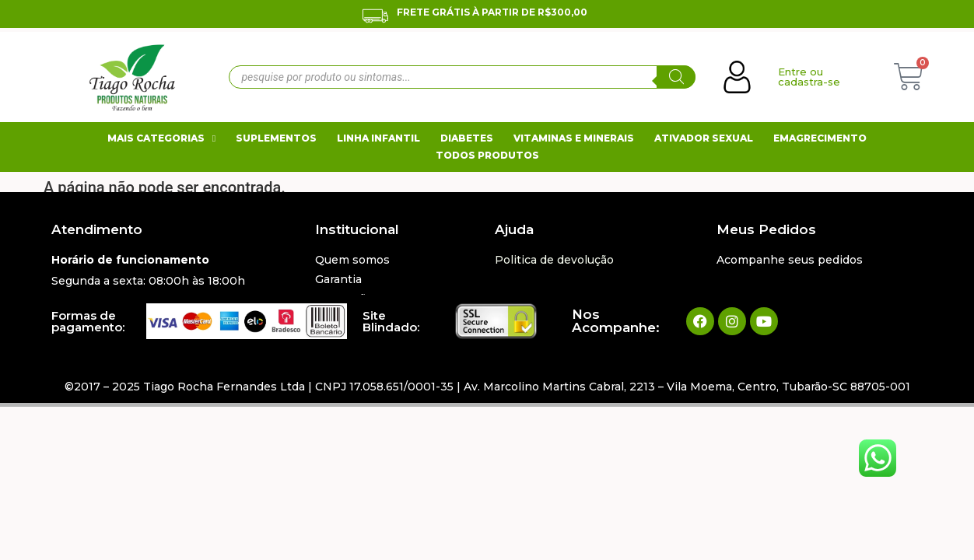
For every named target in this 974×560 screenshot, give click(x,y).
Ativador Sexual (704, 138)
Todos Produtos (487, 155)
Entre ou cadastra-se (809, 77)
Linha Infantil (378, 138)
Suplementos (276, 138)
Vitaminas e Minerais (574, 138)
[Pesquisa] (676, 77)
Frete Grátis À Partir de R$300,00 (492, 12)
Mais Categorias (161, 138)
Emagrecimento (820, 138)
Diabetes (467, 138)
